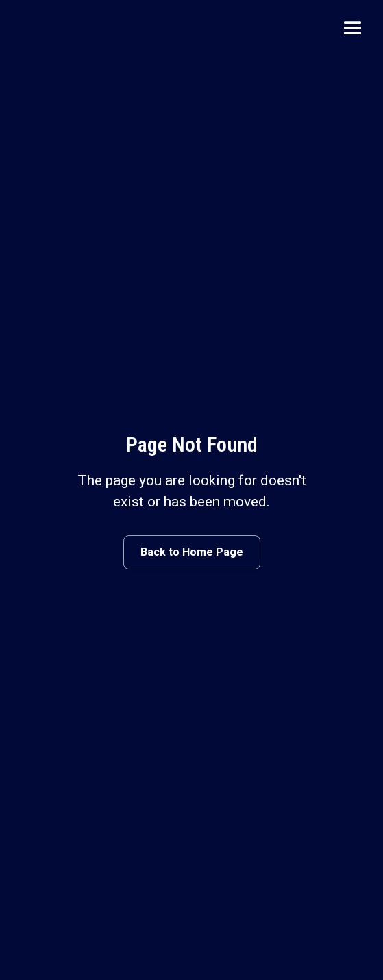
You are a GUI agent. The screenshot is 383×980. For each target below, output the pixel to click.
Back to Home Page (192, 552)
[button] (353, 29)
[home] (45, 29)
